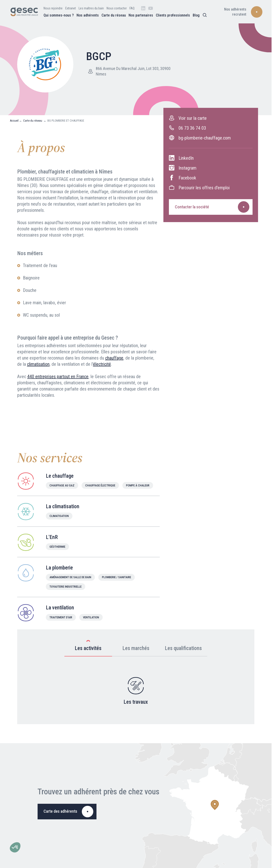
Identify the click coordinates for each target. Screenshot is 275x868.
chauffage (114, 358)
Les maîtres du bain (91, 8)
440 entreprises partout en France (58, 377)
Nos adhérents (88, 15)
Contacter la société (192, 207)
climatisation (38, 364)
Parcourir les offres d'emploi (199, 188)
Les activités (88, 645)
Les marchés (136, 646)
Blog (196, 15)
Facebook (183, 178)
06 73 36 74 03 (187, 128)
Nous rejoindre (53, 8)
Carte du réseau (114, 15)
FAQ (132, 8)
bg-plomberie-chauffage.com (200, 138)
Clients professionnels (173, 15)
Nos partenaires (141, 15)
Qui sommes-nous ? (59, 15)
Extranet (71, 8)
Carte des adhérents (60, 811)
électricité (102, 364)
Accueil (14, 121)
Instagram (183, 168)
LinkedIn (181, 158)
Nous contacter (117, 8)
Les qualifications (183, 646)
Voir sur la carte (188, 118)
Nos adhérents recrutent (235, 12)
